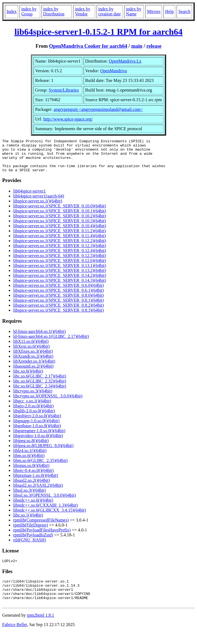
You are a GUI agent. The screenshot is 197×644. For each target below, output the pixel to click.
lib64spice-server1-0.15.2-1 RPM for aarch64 (98, 32)
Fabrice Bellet (15, 637)
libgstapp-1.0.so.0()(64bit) (36, 427)
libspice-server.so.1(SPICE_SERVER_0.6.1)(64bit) (58, 297)
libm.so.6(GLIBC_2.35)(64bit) (40, 467)
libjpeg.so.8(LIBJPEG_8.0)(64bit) (43, 452)
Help (169, 11)
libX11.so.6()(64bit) (31, 348)
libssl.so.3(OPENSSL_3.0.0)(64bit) (45, 502)
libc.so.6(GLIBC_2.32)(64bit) (40, 388)
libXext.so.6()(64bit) (31, 353)
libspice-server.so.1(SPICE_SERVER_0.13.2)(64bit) (60, 277)
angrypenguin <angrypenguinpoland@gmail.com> (98, 109)
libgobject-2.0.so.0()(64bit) (37, 422)
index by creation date (110, 11)
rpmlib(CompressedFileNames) (41, 527)
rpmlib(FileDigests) (31, 532)
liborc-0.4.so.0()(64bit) (33, 477)
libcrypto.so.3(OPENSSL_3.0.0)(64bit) (48, 403)
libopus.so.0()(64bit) (31, 472)
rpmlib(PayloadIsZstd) (33, 542)
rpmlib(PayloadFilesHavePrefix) (42, 537)
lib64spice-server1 (29, 198)
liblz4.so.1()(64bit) (30, 457)
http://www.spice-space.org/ (68, 119)
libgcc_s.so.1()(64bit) (32, 407)
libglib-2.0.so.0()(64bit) (34, 417)
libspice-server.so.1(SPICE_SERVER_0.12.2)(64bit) (60, 247)
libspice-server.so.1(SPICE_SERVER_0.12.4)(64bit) (60, 257)
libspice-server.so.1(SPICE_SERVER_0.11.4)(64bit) (60, 242)
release (154, 46)
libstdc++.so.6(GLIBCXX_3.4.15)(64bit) (50, 517)
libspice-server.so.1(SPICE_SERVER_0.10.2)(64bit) (60, 222)
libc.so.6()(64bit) (28, 378)
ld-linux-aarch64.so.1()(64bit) (39, 338)
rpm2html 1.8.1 (41, 628)
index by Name (134, 11)
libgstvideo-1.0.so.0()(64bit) (38, 442)
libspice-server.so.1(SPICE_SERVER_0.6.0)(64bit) (58, 292)
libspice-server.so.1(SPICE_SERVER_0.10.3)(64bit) (60, 227)
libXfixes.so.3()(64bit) (33, 358)
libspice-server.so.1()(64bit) (38, 208)
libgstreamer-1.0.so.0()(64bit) (39, 437)
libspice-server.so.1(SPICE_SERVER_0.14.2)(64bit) (60, 282)
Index (12, 11)
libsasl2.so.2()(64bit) (32, 487)
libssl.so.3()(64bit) (29, 497)
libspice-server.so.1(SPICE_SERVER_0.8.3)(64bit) (58, 317)
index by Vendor (83, 11)
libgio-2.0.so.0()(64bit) (33, 412)
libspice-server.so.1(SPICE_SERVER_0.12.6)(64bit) (60, 267)
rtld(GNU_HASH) (30, 547)
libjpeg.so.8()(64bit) (31, 447)
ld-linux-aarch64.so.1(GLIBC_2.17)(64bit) (51, 343)
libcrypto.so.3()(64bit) (33, 398)
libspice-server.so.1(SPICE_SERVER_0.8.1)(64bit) (58, 307)
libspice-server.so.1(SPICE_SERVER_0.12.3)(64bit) (60, 252)
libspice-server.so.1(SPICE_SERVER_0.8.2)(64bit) (58, 312)
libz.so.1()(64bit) (28, 522)
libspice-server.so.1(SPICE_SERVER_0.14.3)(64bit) (60, 287)
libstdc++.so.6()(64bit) (33, 507)
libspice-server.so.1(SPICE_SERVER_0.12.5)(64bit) (60, 262)
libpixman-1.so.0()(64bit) (36, 482)
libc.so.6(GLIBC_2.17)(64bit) (40, 383)
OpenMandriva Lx (125, 61)
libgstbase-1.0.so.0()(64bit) (37, 432)
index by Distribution (54, 11)
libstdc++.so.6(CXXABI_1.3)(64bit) (45, 512)
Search (184, 11)
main (137, 46)
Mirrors (154, 11)
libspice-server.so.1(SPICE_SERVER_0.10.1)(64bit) (60, 217)
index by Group (29, 11)
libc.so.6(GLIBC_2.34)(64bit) (40, 393)
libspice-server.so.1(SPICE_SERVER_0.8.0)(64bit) (58, 302)
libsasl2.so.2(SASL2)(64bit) (38, 492)
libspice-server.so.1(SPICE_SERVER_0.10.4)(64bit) (60, 232)
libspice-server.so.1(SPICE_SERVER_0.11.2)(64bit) (60, 237)
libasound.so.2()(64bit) (33, 373)
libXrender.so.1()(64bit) (34, 368)
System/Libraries (64, 90)
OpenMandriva (113, 71)
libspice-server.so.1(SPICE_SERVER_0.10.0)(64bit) (60, 213)
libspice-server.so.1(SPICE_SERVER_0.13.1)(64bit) (60, 272)
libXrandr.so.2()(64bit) (33, 363)
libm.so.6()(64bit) (29, 462)
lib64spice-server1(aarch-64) (39, 203)
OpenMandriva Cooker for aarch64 (88, 46)
